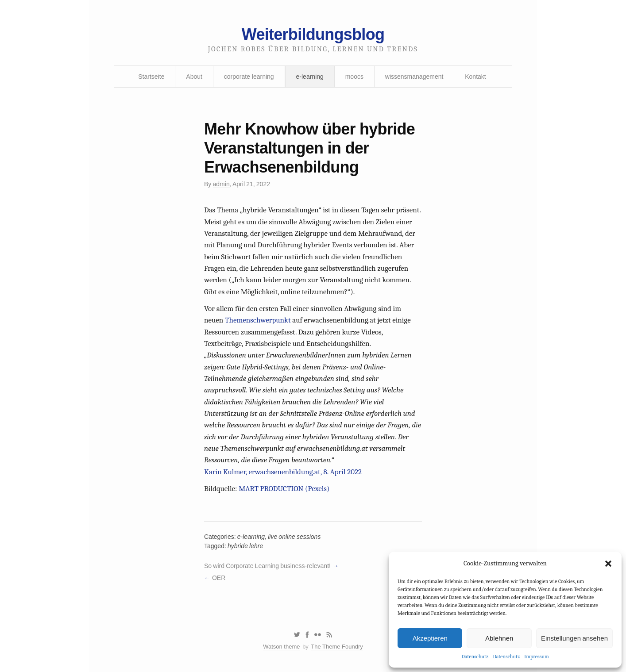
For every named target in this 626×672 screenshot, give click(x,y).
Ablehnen (499, 638)
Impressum (537, 657)
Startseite (151, 77)
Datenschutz (475, 657)
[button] (608, 564)
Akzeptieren (430, 638)
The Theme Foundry (337, 647)
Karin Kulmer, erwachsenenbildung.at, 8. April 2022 (283, 472)
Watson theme (281, 647)
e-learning (310, 77)
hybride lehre (245, 546)
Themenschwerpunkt (258, 320)
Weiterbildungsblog (313, 34)
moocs (354, 77)
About (194, 77)
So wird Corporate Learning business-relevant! (267, 566)
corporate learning (249, 77)
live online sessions (294, 537)
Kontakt (475, 77)
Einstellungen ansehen (574, 638)
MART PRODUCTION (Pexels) (284, 489)
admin (221, 184)
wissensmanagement (414, 77)
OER (219, 578)
